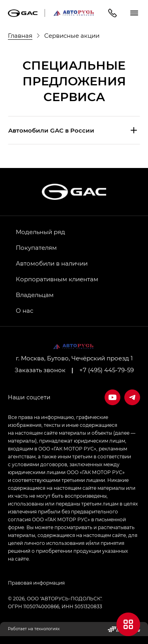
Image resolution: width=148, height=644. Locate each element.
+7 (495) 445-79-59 (107, 370)
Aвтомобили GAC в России (51, 130)
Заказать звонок (40, 370)
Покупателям (36, 247)
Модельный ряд (40, 232)
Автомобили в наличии (52, 263)
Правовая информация (36, 583)
